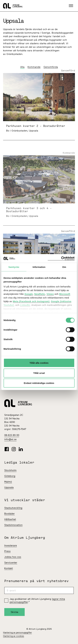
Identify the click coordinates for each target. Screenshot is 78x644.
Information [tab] (39, 267)
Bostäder (10, 514)
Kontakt (9, 568)
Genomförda (51, 67)
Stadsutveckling (13, 508)
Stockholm (10, 470)
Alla (22, 67)
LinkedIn (25, 305)
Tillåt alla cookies (39, 363)
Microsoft (65, 294)
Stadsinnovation (13, 525)
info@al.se (10, 439)
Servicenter (11, 563)
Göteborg (10, 476)
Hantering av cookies (14, 636)
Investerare (11, 545)
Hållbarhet (10, 519)
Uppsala (9, 487)
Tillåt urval (39, 373)
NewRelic (40, 294)
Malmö (8, 482)
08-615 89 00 (12, 435)
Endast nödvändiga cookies (39, 383)
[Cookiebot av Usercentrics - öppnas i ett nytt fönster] (61, 258)
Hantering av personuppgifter (17, 633)
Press (7, 551)
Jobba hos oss (13, 557)
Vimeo (50, 294)
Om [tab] (64, 267)
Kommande (34, 67)
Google (29, 294)
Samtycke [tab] (14, 267)
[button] (71, 6)
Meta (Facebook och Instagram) (31, 301)
